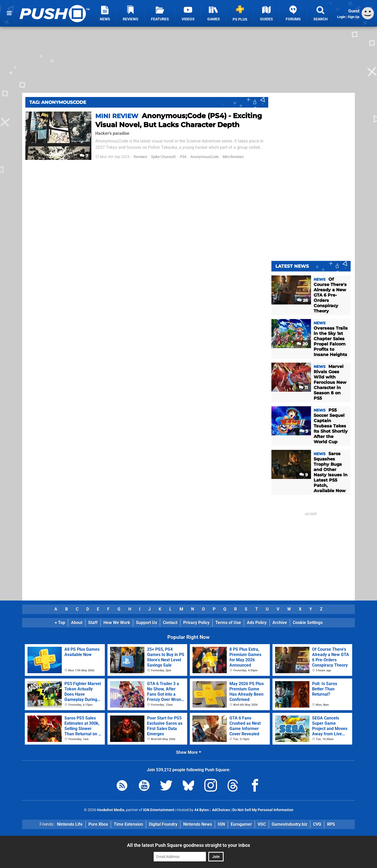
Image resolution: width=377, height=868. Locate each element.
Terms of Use (228, 623)
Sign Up (354, 17)
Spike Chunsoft (163, 157)
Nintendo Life (70, 824)
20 (302, 344)
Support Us (147, 623)
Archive (280, 623)
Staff (93, 623)
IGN (221, 824)
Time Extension (128, 824)
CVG (317, 824)
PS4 (183, 157)
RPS (331, 824)
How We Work (117, 623)
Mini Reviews (233, 157)
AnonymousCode (204, 157)
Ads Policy (257, 623)
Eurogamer (241, 824)
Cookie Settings (308, 623)
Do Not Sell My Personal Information (263, 810)
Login (341, 17)
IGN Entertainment (159, 810)
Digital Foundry (163, 824)
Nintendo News (198, 824)
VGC (262, 824)
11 (303, 388)
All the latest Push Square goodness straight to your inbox (188, 845)
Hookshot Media (111, 810)
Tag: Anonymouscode (58, 102)
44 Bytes (202, 810)
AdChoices (221, 810)
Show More (189, 752)
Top (60, 623)
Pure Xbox (98, 824)
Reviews (140, 157)
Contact (170, 623)
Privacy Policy (196, 623)
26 (302, 300)
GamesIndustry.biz (289, 824)
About (77, 623)
